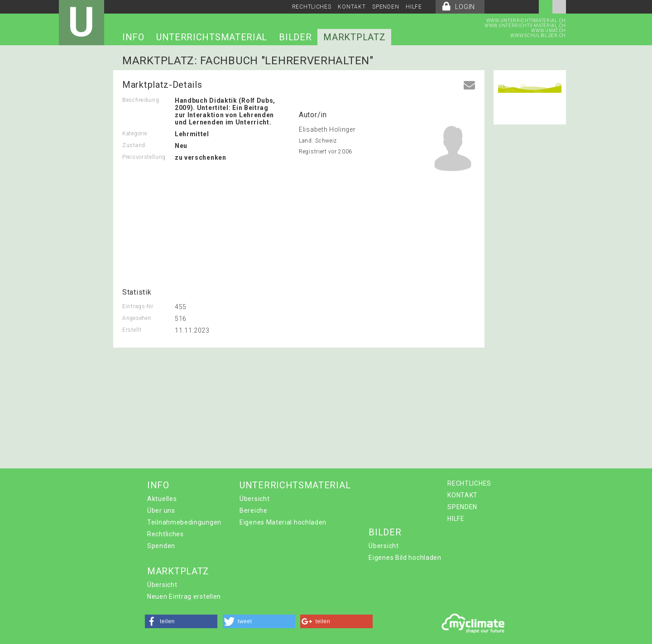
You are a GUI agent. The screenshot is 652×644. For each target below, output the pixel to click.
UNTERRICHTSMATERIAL (212, 37)
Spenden (161, 546)
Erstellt (132, 330)
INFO (133, 37)
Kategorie (134, 134)
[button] (181, 621)
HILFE (414, 7)
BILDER (295, 37)
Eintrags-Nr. (138, 306)
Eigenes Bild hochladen (405, 558)
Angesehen (137, 318)
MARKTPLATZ (354, 37)
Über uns (161, 510)
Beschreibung (141, 100)
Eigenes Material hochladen (283, 522)
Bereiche (254, 510)
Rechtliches (165, 534)
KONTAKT (352, 7)
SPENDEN (386, 7)
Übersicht (254, 499)
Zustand (134, 145)
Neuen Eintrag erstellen (184, 596)
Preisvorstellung (144, 157)
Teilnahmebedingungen (184, 522)
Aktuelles (162, 499)
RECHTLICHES (312, 7)
